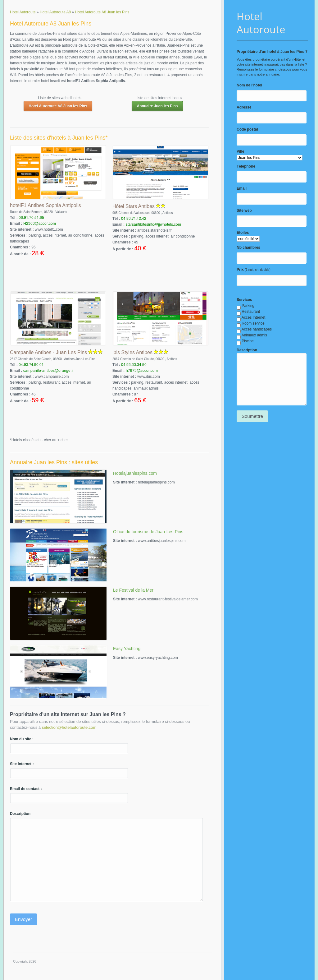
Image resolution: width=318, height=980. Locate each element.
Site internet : (22, 764)
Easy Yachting (127, 649)
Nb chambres (248, 247)
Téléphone (246, 166)
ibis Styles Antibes (132, 352)
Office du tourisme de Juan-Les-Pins (148, 532)
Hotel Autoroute (261, 23)
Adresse (244, 107)
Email (242, 188)
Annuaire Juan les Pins (157, 106)
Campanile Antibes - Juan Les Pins (48, 352)
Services (244, 300)
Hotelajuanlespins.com (135, 473)
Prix (240, 270)
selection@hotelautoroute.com (69, 727)
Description (247, 350)
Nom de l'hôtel (249, 85)
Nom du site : (22, 739)
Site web (244, 210)
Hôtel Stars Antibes (134, 206)
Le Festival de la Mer (133, 590)
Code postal (247, 129)
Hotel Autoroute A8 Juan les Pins (58, 106)
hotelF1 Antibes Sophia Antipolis (45, 205)
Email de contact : (26, 789)
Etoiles (243, 233)
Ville (240, 151)
